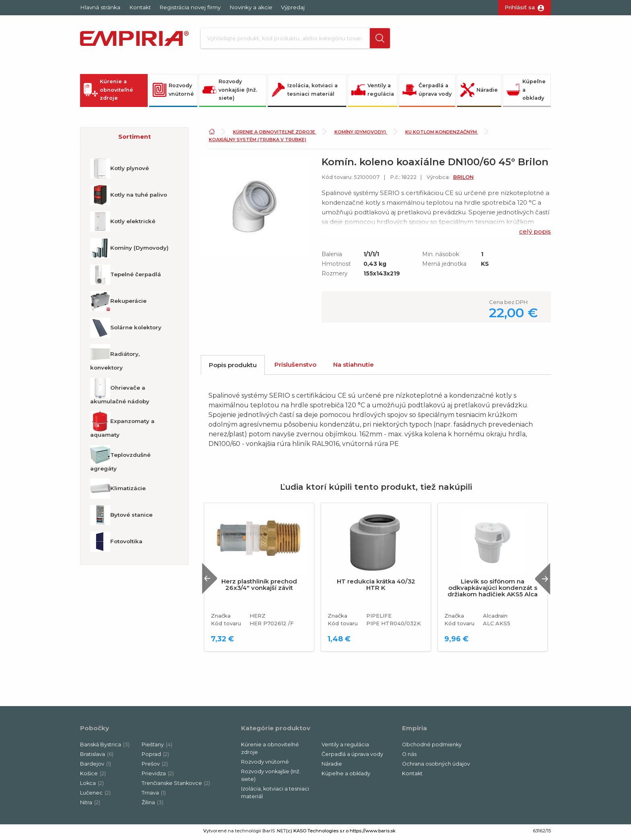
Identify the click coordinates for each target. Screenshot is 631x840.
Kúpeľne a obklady (526, 92)
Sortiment (135, 139)
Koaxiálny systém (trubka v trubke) (258, 142)
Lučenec (95, 795)
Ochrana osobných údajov (436, 766)
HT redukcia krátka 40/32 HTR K (376, 587)
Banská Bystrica (105, 747)
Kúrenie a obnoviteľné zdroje (108, 92)
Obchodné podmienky (432, 747)
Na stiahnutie (354, 367)
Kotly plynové (120, 171)
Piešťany (157, 747)
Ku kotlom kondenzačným (442, 134)
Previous (212, 581)
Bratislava (97, 757)
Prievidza (158, 776)
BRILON (463, 180)
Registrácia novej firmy (190, 7)
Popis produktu (233, 367)
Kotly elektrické (123, 224)
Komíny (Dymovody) (129, 251)
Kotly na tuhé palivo (129, 197)
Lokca (92, 786)
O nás (409, 757)
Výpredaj (293, 7)
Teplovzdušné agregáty (120, 461)
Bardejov (96, 766)
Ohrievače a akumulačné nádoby (120, 394)
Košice (93, 776)
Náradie (479, 92)
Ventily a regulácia (373, 92)
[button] (373, 39)
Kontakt (140, 7)
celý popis (535, 234)
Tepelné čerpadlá (126, 277)
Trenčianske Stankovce (176, 786)
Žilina (153, 805)
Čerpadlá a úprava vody (427, 92)
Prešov (155, 766)
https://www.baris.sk (373, 833)
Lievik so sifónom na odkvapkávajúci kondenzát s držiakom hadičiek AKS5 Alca (493, 590)
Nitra (90, 805)
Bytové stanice (121, 518)
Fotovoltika (116, 544)
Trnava (154, 795)
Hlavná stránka (100, 7)
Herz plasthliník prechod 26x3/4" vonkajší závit (259, 587)
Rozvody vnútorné (173, 92)
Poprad (155, 757)
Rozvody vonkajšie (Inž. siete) (230, 92)
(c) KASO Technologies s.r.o (317, 833)
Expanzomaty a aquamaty (122, 427)
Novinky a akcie (251, 7)
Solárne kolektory (126, 330)
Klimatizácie (118, 491)
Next (540, 581)
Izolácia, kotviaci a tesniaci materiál (304, 92)
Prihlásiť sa (520, 7)
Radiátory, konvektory (115, 360)
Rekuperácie (118, 304)
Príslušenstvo (295, 367)
